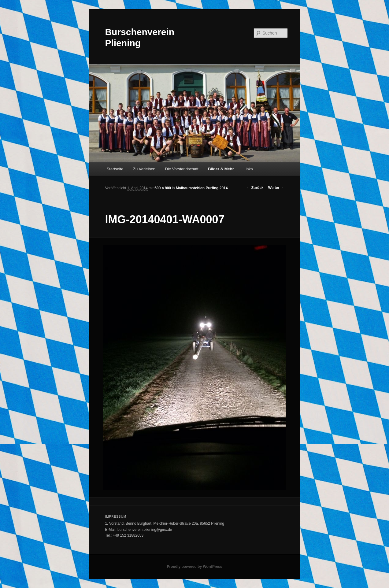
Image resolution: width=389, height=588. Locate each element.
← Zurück (255, 188)
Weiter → (276, 188)
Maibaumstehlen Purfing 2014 (202, 188)
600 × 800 (163, 188)
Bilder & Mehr (221, 169)
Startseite (115, 169)
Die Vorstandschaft (182, 169)
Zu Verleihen (144, 169)
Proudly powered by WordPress (194, 567)
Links (248, 169)
